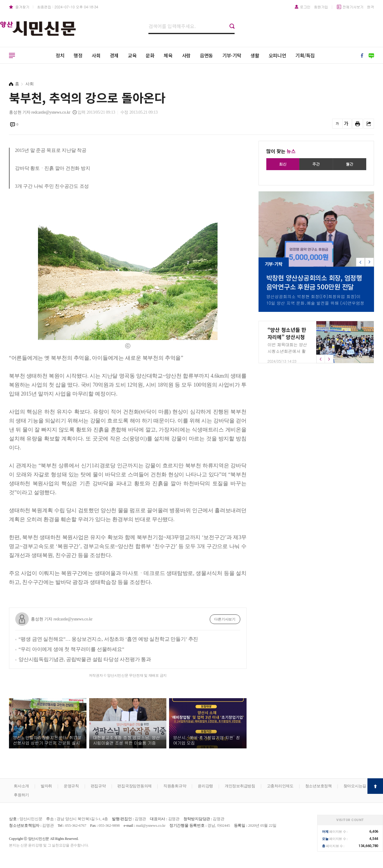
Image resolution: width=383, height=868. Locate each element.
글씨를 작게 (337, 124)
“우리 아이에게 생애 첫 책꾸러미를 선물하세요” (71, 649)
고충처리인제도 (280, 786)
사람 (186, 55)
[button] (369, 262)
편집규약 (98, 786)
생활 (255, 55)
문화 (150, 55)
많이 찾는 (281, 151)
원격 (371, 7)
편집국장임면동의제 (134, 786)
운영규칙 (71, 786)
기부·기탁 (232, 55)
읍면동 (206, 55)
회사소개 (21, 786)
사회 (96, 55)
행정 (78, 55)
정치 (60, 55)
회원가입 (321, 7)
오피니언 (278, 55)
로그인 (305, 7)
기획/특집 (305, 55)
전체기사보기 (353, 7)
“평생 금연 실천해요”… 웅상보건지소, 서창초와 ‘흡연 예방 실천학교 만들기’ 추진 (108, 639)
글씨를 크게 (346, 124)
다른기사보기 (225, 619)
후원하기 (21, 795)
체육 (168, 55)
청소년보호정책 (319, 786)
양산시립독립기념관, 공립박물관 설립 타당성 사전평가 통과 (85, 659)
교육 (132, 55)
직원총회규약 (175, 786)
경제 (114, 55)
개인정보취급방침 (240, 786)
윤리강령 (205, 786)
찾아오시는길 (355, 786)
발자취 (46, 786)
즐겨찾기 (22, 7)
